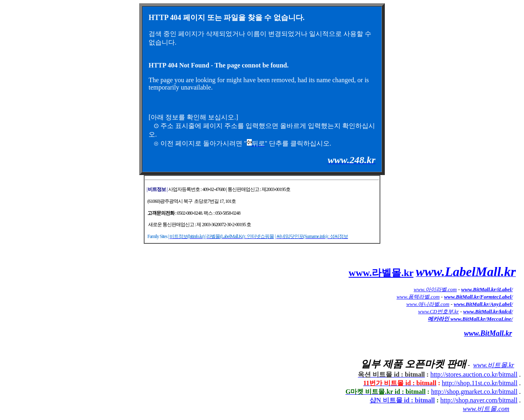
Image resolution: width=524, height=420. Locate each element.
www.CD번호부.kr (438, 311)
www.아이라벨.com (435, 289)
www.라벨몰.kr (381, 273)
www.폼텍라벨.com (418, 297)
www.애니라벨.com (428, 304)
